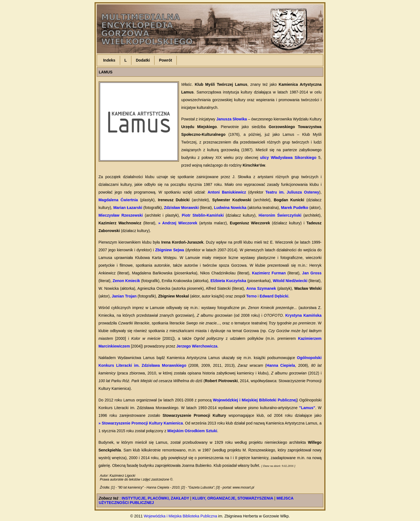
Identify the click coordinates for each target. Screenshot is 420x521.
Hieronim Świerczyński (280, 215)
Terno (252, 296)
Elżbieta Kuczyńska (228, 281)
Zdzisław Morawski (181, 208)
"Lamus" (307, 408)
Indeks (109, 60)
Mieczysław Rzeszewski (121, 215)
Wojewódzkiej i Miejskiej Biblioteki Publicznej (255, 400)
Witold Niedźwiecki (290, 281)
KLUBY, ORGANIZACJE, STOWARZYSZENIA (233, 498)
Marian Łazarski (128, 208)
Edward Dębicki (274, 296)
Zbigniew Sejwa (169, 250)
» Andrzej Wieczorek (178, 223)
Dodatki (143, 60)
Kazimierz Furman (269, 273)
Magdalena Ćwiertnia (118, 200)
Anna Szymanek (261, 288)
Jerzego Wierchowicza (197, 346)
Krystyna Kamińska (303, 315)
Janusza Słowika (232, 119)
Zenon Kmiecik (126, 281)
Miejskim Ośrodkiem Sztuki (192, 431)
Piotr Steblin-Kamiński (203, 215)
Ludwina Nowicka (230, 208)
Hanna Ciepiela (281, 365)
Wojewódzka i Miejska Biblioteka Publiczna (180, 516)
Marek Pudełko (295, 208)
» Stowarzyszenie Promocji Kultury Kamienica (141, 423)
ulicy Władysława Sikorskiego (288, 158)
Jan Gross (312, 273)
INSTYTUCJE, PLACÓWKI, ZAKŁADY (155, 498)
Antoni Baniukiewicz (227, 192)
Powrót (165, 60)
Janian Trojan (124, 296)
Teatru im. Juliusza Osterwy (292, 192)
